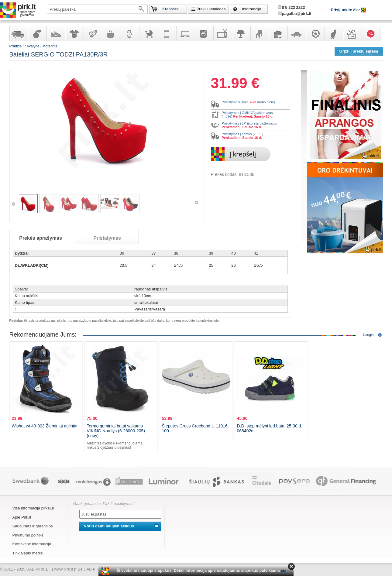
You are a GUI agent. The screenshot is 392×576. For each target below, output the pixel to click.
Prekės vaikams (148, 33)
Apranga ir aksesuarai (74, 33)
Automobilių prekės (297, 33)
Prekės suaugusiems (93, 33)
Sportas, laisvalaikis (315, 33)
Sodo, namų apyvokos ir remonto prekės (278, 33)
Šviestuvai (241, 33)
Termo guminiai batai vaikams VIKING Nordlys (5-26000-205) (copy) (116, 431)
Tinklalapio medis (28, 553)
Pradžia (16, 46)
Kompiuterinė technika (185, 33)
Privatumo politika (28, 535)
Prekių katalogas (211, 9)
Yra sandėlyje (19, 33)
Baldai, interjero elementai (260, 33)
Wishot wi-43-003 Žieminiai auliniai (45, 426)
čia (284, 570)
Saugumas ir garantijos (33, 526)
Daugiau (369, 335)
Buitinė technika (204, 33)
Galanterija (111, 33)
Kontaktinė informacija (32, 544)
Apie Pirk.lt (22, 517)
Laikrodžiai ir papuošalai (130, 33)
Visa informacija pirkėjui (33, 508)
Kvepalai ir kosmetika (37, 33)
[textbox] (97, 9)
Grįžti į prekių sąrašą (359, 51)
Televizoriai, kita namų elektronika (222, 33)
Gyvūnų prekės (334, 33)
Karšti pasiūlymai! (373, 33)
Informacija (252, 9)
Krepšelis (170, 9)
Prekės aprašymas (41, 238)
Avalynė (56, 33)
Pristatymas (107, 238)
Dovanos (352, 33)
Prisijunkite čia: (346, 10)
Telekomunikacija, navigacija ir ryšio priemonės (167, 33)
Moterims (50, 46)
